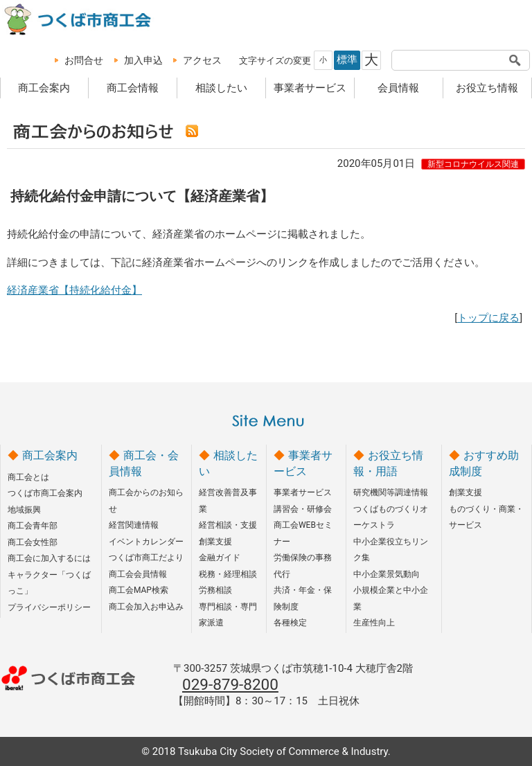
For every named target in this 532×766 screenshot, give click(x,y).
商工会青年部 (33, 526)
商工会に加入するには (49, 558)
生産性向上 (374, 623)
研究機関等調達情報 (391, 492)
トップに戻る (488, 318)
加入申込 (143, 60)
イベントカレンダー (146, 542)
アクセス (202, 60)
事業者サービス (310, 88)
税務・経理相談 (228, 574)
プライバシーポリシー (49, 607)
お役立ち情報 (487, 88)
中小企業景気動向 (387, 574)
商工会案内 (44, 88)
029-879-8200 (230, 684)
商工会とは (28, 477)
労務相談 (215, 590)
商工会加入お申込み (146, 607)
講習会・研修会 (303, 509)
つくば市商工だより (146, 558)
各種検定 (290, 623)
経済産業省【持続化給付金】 (74, 290)
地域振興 (24, 510)
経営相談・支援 (228, 525)
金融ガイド (220, 558)
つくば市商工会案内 (45, 493)
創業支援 (215, 542)
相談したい (221, 88)
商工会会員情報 (138, 574)
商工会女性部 (33, 542)
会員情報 (398, 88)
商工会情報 (133, 88)
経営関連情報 (134, 525)
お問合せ (84, 60)
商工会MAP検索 (139, 590)
